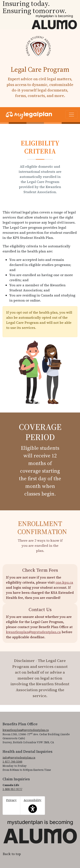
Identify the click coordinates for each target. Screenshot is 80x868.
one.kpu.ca (64, 582)
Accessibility (33, 806)
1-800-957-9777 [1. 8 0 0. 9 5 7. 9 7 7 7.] (12, 789)
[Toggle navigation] (71, 115)
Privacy (11, 800)
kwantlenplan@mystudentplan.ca (33, 632)
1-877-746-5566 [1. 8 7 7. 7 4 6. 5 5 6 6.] (12, 762)
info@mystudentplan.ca (19, 758)
